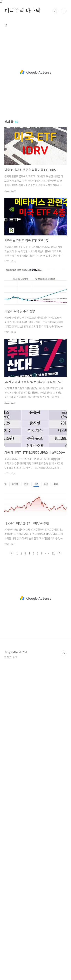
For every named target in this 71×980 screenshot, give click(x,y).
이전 (12, 553)
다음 (60, 553)
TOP (64, 653)
